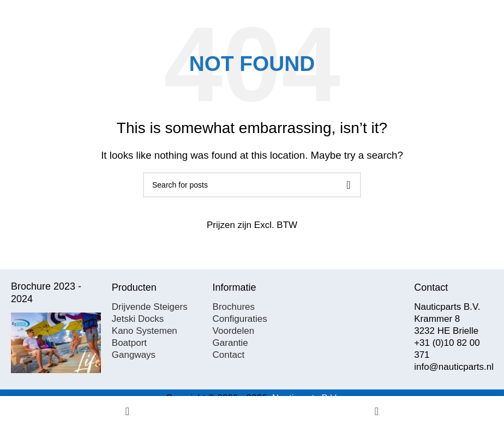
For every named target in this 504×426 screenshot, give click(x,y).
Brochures (234, 307)
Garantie (230, 343)
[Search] (252, 185)
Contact (229, 355)
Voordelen (234, 331)
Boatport (129, 343)
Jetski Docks (138, 319)
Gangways (134, 355)
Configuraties (240, 319)
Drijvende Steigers (150, 307)
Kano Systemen (145, 331)
